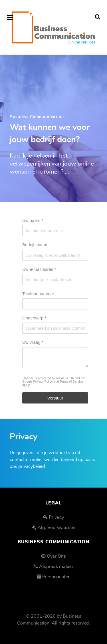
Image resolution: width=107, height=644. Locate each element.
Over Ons (56, 556)
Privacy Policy (43, 381)
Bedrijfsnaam (35, 245)
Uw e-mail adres (39, 269)
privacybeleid (32, 466)
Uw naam (33, 220)
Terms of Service (71, 381)
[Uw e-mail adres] (55, 280)
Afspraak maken (56, 567)
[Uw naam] (55, 231)
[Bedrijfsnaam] (55, 255)
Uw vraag (33, 342)
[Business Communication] (53, 27)
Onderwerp (34, 318)
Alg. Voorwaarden (56, 528)
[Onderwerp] (55, 328)
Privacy (56, 517)
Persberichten (56, 577)
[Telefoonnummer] (55, 304)
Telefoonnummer (38, 294)
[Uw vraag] (55, 357)
